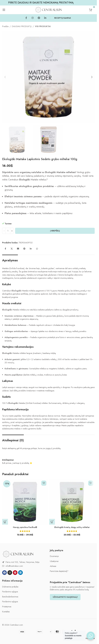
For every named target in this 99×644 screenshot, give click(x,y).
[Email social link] (18, 249)
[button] (5, 77)
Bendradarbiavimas (10, 597)
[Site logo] (48, 10)
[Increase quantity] (12, 231)
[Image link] (18, 554)
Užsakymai (54, 561)
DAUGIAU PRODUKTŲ (22, 26)
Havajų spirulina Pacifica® (25, 527)
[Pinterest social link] (39, 18)
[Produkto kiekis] (8, 231)
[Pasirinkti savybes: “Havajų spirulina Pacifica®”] (5, 522)
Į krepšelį (55, 231)
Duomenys (54, 556)
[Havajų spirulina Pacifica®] (25, 502)
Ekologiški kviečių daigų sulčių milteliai (72, 527)
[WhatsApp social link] (37, 249)
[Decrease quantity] (4, 231)
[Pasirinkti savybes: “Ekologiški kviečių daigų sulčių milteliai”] (52, 522)
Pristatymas (7, 607)
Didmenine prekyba (10, 587)
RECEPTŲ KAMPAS (63, 18)
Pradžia (5, 26)
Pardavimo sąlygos (10, 592)
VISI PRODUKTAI (43, 26)
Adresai (53, 566)
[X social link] (12, 249)
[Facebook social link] (26, 18)
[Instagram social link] (33, 18)
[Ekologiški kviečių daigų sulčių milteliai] (72, 502)
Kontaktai (6, 612)
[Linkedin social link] (45, 18)
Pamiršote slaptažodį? (59, 571)
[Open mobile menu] (4, 10)
